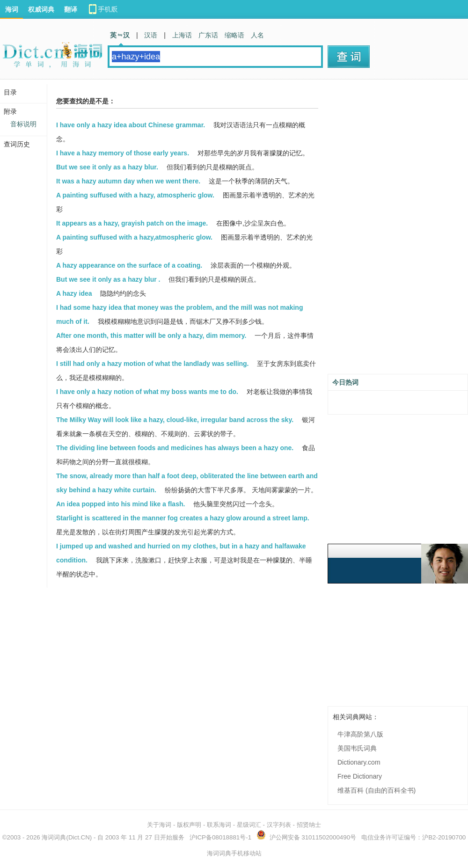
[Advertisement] (357, 230)
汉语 (151, 35)
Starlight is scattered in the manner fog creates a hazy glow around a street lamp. (183, 518)
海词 (12, 9)
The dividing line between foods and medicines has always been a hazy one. (175, 448)
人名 (257, 35)
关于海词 (159, 825)
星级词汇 (249, 825)
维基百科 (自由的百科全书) (377, 790)
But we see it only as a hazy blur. (107, 167)
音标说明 (23, 124)
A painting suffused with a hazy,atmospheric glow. (134, 237)
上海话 (182, 35)
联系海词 (219, 825)
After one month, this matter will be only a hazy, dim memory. (151, 336)
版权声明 (189, 825)
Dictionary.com (359, 762)
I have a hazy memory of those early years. (123, 153)
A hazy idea (74, 293)
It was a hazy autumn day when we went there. (128, 181)
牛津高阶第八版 (360, 734)
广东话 (208, 35)
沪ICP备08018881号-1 (220, 837)
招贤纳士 (309, 825)
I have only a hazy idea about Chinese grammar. (131, 125)
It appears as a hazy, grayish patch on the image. (132, 223)
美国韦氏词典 (357, 748)
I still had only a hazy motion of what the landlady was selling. (153, 364)
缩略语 (234, 35)
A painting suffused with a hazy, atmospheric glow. (135, 195)
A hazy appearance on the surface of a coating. (129, 265)
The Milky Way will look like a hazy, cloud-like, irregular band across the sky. (175, 420)
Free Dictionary (360, 776)
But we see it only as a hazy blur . (108, 279)
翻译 (71, 9)
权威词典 (41, 9)
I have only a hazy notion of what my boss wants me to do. (147, 392)
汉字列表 (279, 825)
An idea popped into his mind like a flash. (121, 504)
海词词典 (54, 837)
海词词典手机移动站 (234, 853)
